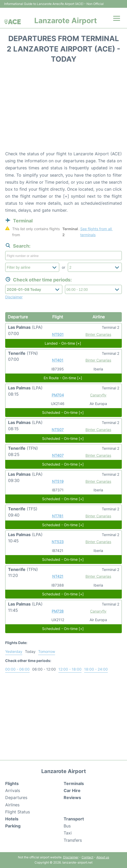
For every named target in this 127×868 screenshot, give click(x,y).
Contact (87, 857)
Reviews (72, 798)
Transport (74, 819)
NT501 (58, 334)
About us (103, 857)
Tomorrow (47, 651)
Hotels (12, 819)
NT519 (58, 481)
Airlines (12, 805)
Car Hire (72, 790)
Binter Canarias (98, 334)
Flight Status (18, 812)
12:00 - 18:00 (70, 669)
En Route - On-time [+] (63, 378)
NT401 (58, 360)
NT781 (58, 516)
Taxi (68, 833)
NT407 (58, 455)
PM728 (58, 611)
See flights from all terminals (96, 232)
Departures (16, 798)
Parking (13, 826)
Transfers (73, 840)
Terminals (74, 783)
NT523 (58, 542)
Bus (67, 826)
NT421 (58, 576)
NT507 (58, 430)
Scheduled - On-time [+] (63, 412)
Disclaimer (71, 857)
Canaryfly (98, 395)
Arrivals (13, 790)
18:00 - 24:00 (96, 669)
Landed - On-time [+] (63, 343)
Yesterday (14, 651)
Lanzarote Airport (66, 21)
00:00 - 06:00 (17, 669)
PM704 (58, 395)
